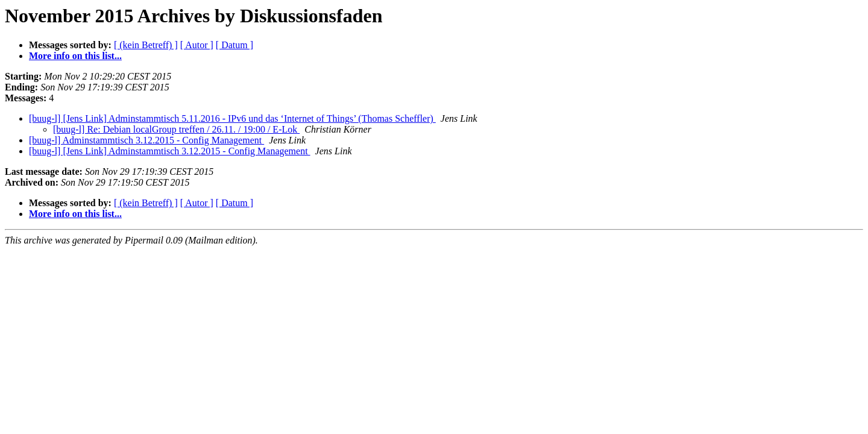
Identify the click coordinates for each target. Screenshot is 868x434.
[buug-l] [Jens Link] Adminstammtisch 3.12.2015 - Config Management (170, 151)
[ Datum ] (234, 45)
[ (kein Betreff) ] (146, 45)
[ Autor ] (197, 45)
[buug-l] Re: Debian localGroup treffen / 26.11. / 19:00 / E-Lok (176, 129)
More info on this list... (75, 56)
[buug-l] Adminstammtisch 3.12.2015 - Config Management (146, 140)
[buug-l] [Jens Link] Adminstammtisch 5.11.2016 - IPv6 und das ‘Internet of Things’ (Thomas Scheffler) (232, 118)
